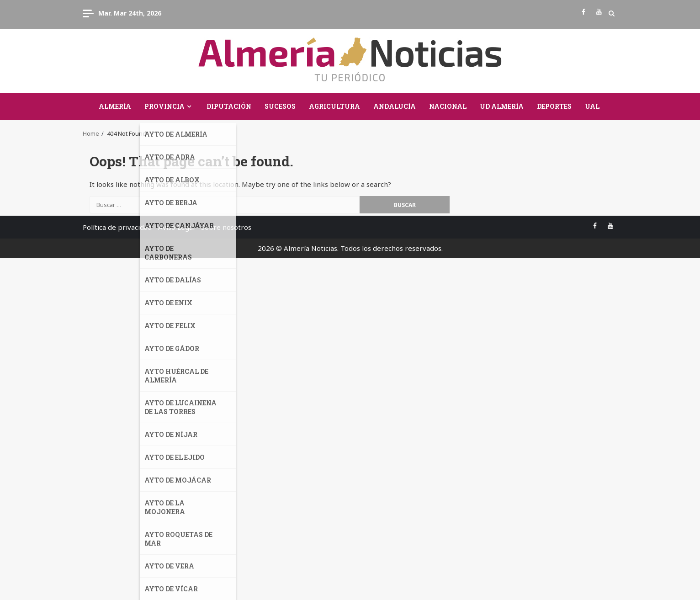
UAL (592, 106)
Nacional (448, 106)
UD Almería (502, 106)
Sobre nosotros (226, 227)
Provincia (164, 106)
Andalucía (395, 106)
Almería (115, 106)
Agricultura (334, 106)
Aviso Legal (176, 227)
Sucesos (280, 106)
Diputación (229, 106)
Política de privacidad (117, 227)
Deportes (554, 106)
